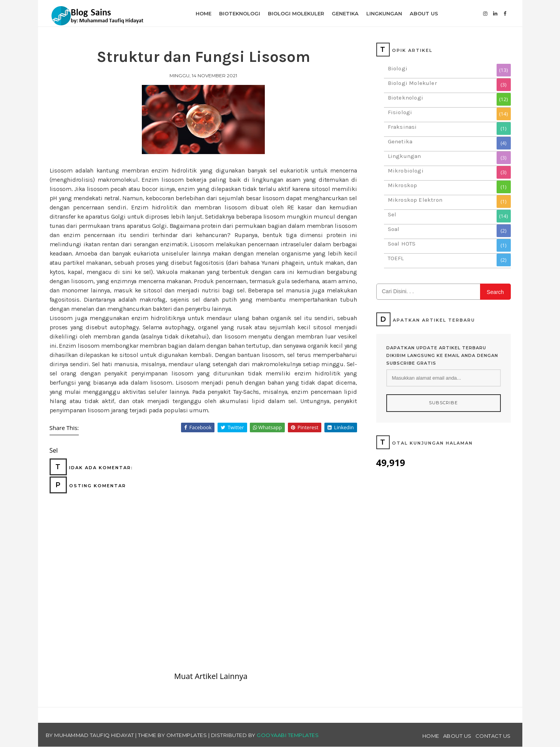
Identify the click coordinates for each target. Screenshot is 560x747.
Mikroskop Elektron (415, 200)
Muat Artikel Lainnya (211, 676)
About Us (457, 736)
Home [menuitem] (204, 13)
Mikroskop (403, 185)
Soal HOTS (402, 244)
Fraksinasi (402, 127)
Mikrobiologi (406, 171)
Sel (392, 214)
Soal (394, 229)
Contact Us (493, 736)
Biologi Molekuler (412, 83)
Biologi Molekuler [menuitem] (296, 13)
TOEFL (396, 258)
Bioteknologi (405, 98)
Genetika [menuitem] (345, 13)
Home (431, 736)
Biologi (398, 68)
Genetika (400, 141)
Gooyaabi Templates (288, 735)
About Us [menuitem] (424, 13)
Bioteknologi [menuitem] (240, 13)
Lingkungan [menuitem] (384, 13)
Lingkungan (405, 156)
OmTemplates (187, 735)
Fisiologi (400, 112)
